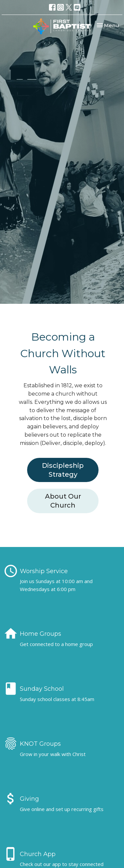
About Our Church (63, 501)
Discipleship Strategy (63, 470)
